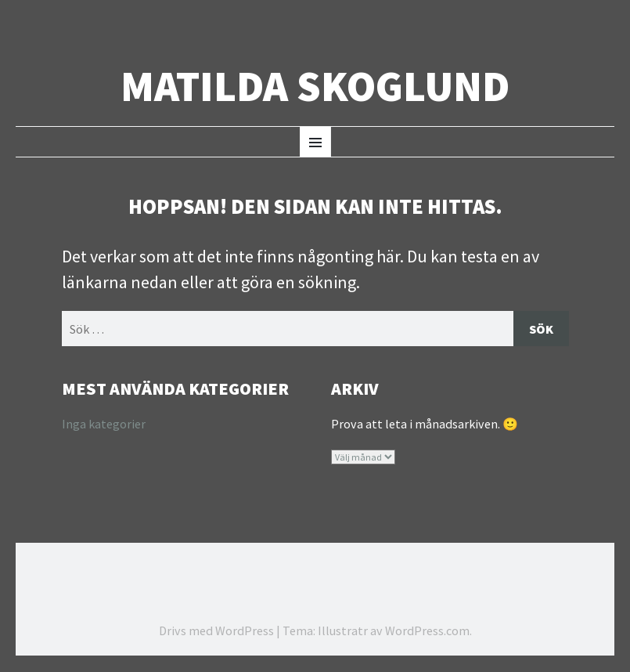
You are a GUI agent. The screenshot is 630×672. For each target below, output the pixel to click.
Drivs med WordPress (216, 631)
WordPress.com (427, 631)
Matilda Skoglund (315, 87)
